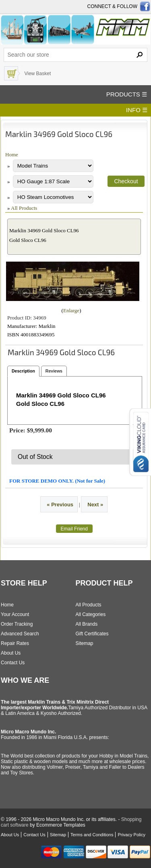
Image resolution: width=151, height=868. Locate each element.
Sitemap (85, 643)
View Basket (37, 74)
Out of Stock (35, 457)
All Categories (91, 614)
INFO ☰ (137, 110)
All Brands (87, 624)
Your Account (15, 614)
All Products (24, 208)
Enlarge (71, 310)
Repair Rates (15, 643)
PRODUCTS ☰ (127, 94)
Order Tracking (17, 624)
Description (23, 371)
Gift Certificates (92, 634)
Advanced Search (20, 634)
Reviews (54, 371)
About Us (11, 653)
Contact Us (13, 663)
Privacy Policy (131, 835)
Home (12, 155)
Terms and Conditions (92, 835)
